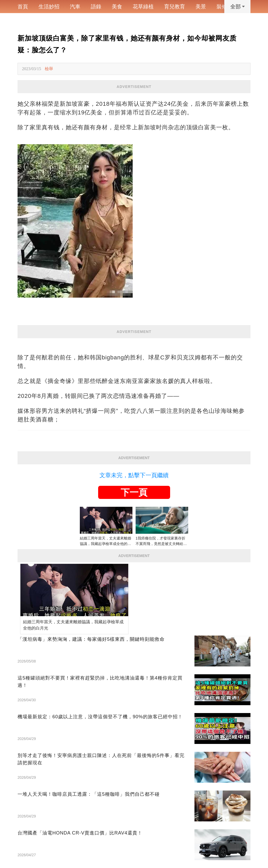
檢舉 (49, 69)
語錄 (96, 7)
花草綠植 (143, 7)
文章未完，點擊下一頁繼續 (134, 475)
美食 (117, 7)
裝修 (222, 7)
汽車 (75, 7)
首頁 (23, 7)
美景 (201, 7)
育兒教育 (175, 7)
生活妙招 (49, 7)
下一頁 (134, 492)
